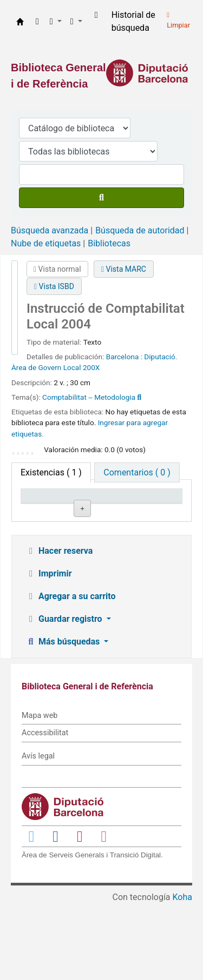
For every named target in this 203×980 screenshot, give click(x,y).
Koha (182, 973)
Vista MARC (124, 269)
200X (91, 367)
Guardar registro (65, 694)
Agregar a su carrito (71, 672)
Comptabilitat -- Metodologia (89, 397)
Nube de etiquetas (46, 243)
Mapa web (40, 791)
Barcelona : (124, 357)
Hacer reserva (59, 626)
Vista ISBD (54, 286)
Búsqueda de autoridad (140, 230)
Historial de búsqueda (133, 21)
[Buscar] (101, 198)
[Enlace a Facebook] (56, 912)
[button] (37, 22)
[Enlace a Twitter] (31, 912)
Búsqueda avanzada (50, 230)
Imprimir (49, 649)
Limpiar (178, 21)
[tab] (137, 472)
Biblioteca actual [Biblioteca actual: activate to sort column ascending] (99, 506)
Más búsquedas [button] (64, 717)
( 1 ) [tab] (51, 472)
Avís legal (38, 832)
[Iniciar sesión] (96, 15)
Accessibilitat (45, 809)
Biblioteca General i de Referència (20, 22)
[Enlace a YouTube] (80, 912)
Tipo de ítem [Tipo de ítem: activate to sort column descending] (41, 506)
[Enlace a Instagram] (104, 912)
